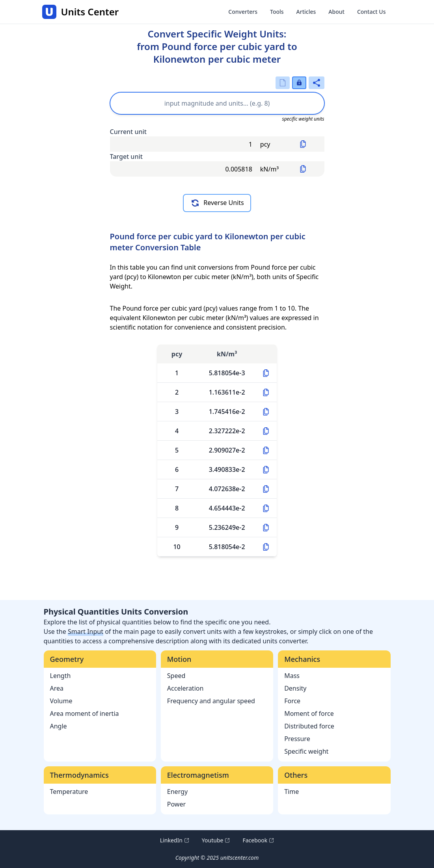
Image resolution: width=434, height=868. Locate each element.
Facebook (258, 840)
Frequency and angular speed (211, 701)
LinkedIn (175, 840)
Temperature (69, 792)
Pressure (297, 739)
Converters (243, 12)
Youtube (216, 840)
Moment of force (309, 713)
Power (176, 804)
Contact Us (372, 12)
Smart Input (86, 631)
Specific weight (306, 751)
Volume (61, 701)
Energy (177, 792)
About (336, 12)
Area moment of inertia (85, 713)
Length (61, 676)
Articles (306, 12)
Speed (176, 676)
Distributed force (309, 726)
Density (295, 688)
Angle (59, 726)
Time (292, 792)
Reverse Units (217, 203)
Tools (277, 12)
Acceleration (185, 688)
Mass (292, 676)
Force (292, 701)
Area (57, 688)
